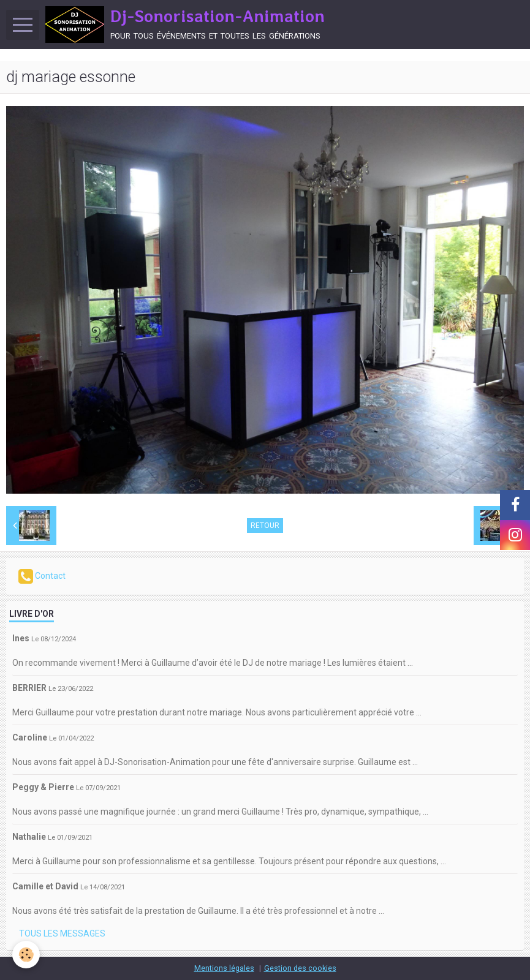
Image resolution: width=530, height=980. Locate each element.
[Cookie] (26, 955)
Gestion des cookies (300, 968)
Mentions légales (224, 968)
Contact (42, 576)
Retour (265, 526)
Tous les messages (62, 933)
